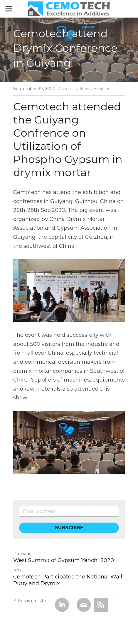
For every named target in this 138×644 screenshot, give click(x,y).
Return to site (30, 601)
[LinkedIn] (62, 605)
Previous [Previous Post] (22, 554)
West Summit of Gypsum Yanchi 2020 (64, 560)
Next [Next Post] (18, 570)
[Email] (84, 605)
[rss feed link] (101, 605)
